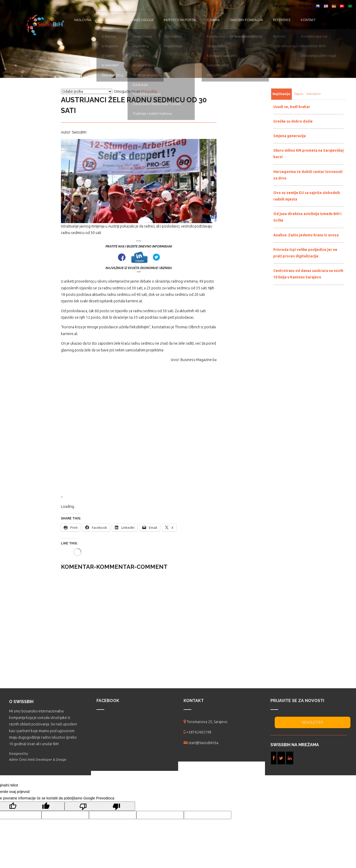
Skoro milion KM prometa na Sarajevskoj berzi (308, 154)
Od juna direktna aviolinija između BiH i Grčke (307, 217)
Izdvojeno (314, 94)
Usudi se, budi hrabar (292, 107)
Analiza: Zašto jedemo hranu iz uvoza (306, 235)
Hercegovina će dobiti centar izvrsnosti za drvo (308, 175)
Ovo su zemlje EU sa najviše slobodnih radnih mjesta (307, 196)
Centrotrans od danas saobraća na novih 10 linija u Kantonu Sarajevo (308, 274)
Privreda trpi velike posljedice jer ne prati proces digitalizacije (305, 253)
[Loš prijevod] (100, 806)
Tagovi (299, 94)
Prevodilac (145, 91)
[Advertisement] (139, 428)
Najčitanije (281, 94)
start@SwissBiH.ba (203, 743)
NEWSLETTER (312, 722)
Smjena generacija (289, 136)
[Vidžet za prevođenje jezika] (87, 91)
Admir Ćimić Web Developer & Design (38, 759)
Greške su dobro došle (293, 121)
